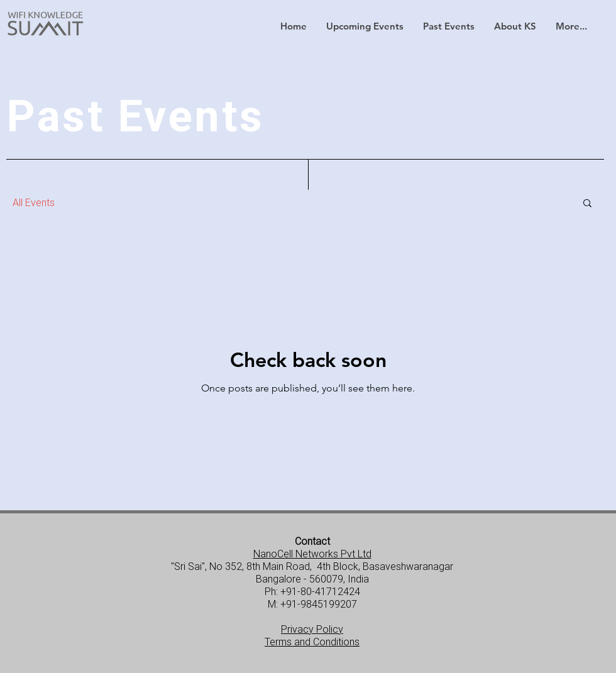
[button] (365, 26)
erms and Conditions (315, 642)
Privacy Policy (312, 629)
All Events (34, 202)
